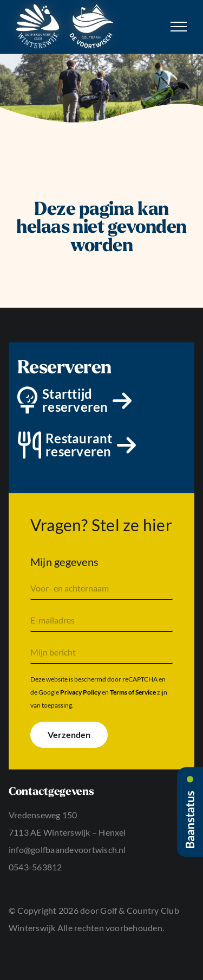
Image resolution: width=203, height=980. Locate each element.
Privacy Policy (80, 692)
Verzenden (69, 734)
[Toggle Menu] (179, 27)
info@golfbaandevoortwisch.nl (67, 849)
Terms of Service (133, 692)
